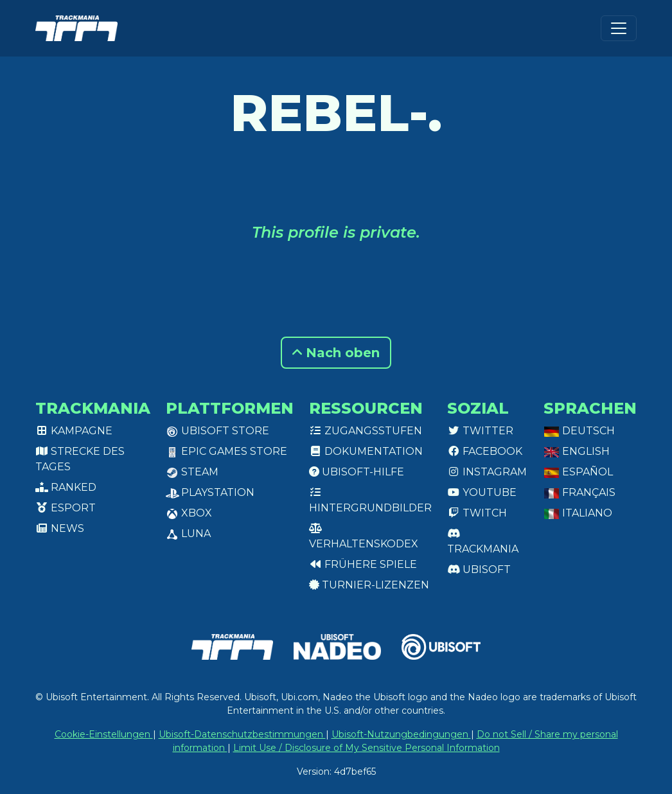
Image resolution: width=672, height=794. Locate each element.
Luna (188, 534)
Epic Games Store (226, 451)
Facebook (485, 451)
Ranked (66, 487)
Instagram (487, 472)
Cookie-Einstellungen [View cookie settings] (104, 734)
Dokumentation (366, 451)
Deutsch (579, 431)
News (60, 528)
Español (578, 472)
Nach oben (336, 353)
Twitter (480, 431)
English (577, 451)
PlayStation (210, 492)
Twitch (477, 513)
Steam (192, 472)
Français (579, 492)
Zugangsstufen (366, 431)
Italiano (578, 513)
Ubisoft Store (217, 431)
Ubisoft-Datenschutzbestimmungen (242, 734)
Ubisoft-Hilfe (357, 472)
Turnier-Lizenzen (369, 585)
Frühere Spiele (363, 564)
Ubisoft (479, 569)
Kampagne (74, 431)
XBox (189, 513)
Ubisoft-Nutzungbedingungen (401, 734)
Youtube (482, 492)
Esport (66, 508)
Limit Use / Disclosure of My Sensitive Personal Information (367, 748)
